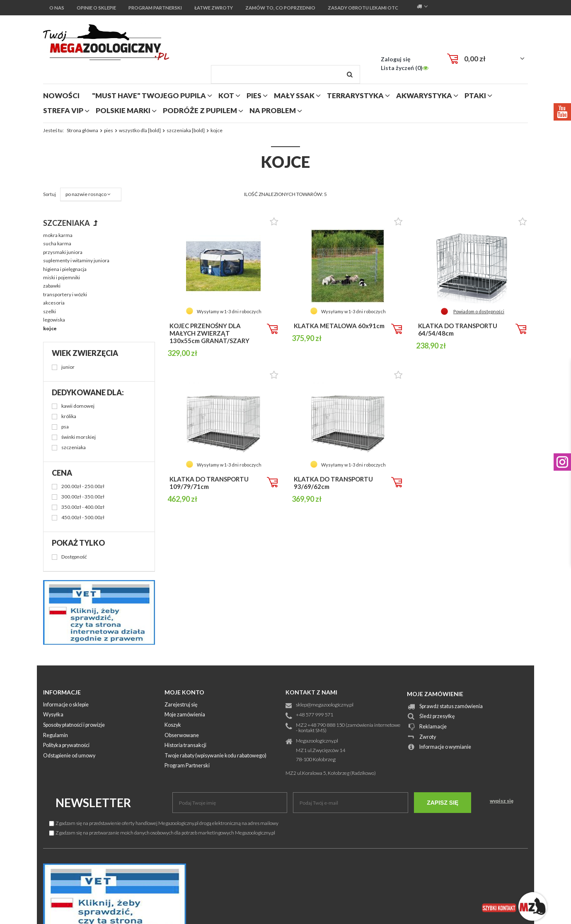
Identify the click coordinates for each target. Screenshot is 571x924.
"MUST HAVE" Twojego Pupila (149, 96)
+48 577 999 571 (315, 715)
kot (226, 96)
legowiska (54, 320)
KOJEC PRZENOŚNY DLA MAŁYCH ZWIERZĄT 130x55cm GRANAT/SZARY (209, 333)
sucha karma (57, 243)
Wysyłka (53, 715)
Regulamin (56, 736)
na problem (273, 110)
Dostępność (74, 557)
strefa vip (63, 110)
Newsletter (93, 803)
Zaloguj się (396, 59)
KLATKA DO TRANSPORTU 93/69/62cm (333, 483)
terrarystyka (355, 96)
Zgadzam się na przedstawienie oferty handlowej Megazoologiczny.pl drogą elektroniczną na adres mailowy (164, 823)
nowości (61, 96)
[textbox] (285, 74)
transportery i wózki (65, 294)
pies (254, 96)
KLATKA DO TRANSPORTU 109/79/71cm (209, 483)
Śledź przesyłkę (437, 717)
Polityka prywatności (66, 746)
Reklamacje (433, 727)
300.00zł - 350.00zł (83, 497)
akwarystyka (424, 96)
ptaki (475, 96)
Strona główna (82, 130)
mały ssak (294, 96)
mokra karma (58, 235)
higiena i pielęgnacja (65, 269)
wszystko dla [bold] (140, 130)
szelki (50, 311)
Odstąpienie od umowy (69, 756)
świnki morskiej (79, 437)
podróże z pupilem (200, 110)
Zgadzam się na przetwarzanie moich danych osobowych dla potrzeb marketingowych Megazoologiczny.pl (162, 833)
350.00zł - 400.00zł (83, 507)
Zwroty (428, 737)
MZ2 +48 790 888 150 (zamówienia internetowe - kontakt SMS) (348, 728)
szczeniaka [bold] (186, 130)
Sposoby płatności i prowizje (74, 725)
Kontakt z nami (311, 692)
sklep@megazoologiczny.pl (325, 705)
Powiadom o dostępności (479, 311)
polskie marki (123, 110)
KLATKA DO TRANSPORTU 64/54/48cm (458, 329)
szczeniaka (67, 223)
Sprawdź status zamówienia (451, 707)
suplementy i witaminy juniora (76, 260)
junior (68, 367)
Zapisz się (443, 803)
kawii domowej (78, 406)
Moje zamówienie (435, 694)
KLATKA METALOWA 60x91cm (339, 326)
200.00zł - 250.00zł (83, 487)
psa (65, 427)
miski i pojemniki (62, 277)
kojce (50, 328)
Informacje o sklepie (66, 705)
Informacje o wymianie (445, 747)
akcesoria (54, 303)
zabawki (52, 286)
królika (69, 417)
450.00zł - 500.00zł (83, 518)
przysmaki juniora (63, 252)
